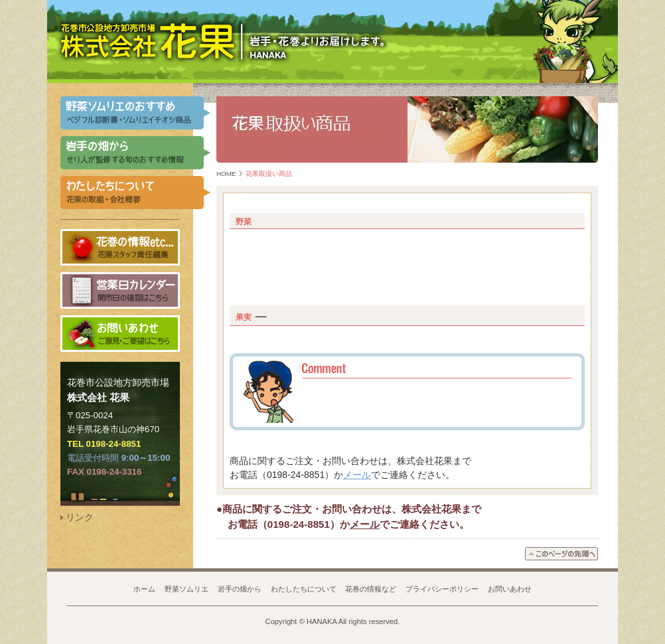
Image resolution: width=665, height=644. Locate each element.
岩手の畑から (240, 589)
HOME (226, 174)
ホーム (144, 589)
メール (357, 475)
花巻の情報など (371, 589)
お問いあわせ (510, 589)
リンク (80, 517)
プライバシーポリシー (442, 589)
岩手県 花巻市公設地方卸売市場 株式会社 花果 (148, 41)
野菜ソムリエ (186, 589)
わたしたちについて (304, 589)
